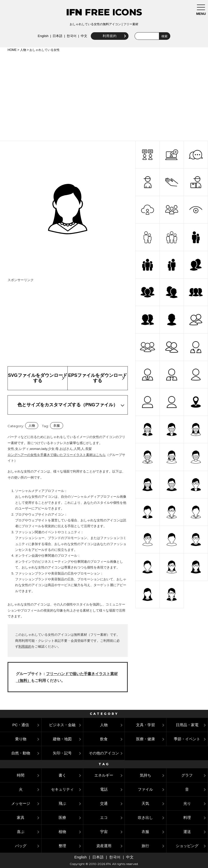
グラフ (187, 775)
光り (187, 803)
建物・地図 (62, 739)
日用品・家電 (187, 725)
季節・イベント (187, 739)
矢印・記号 (62, 753)
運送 (187, 832)
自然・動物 (21, 753)
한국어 (71, 36)
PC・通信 (21, 725)
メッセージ (21, 803)
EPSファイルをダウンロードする (98, 378)
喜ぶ (21, 832)
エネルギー (104, 775)
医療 (62, 817)
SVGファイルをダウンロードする (38, 378)
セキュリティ (62, 789)
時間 (21, 775)
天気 (145, 803)
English (43, 36)
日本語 (57, 36)
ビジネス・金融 (62, 725)
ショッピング (187, 846)
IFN (74, 12)
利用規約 (109, 36)
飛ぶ (62, 803)
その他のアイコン (104, 753)
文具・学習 (145, 725)
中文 (84, 36)
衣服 (57, 426)
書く (62, 775)
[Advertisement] (104, 95)
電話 (104, 789)
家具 (21, 817)
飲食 (104, 739)
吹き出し (145, 817)
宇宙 (104, 832)
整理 (62, 846)
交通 (104, 803)
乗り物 (21, 739)
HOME (12, 50)
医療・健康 (145, 739)
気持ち (145, 775)
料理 (187, 817)
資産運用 (104, 846)
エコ (104, 817)
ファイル (145, 789)
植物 (62, 832)
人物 (23, 50)
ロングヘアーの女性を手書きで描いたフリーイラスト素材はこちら (57, 455)
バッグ (21, 846)
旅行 (145, 846)
